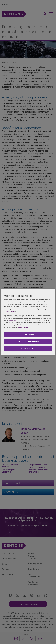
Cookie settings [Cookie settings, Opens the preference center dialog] (28, 334)
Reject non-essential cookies (28, 341)
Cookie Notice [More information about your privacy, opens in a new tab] (23, 327)
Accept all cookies (28, 348)
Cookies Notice (10, 311)
